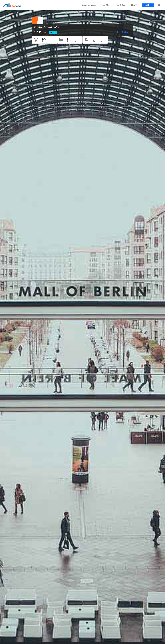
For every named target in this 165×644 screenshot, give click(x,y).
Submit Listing (148, 5)
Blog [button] (134, 5)
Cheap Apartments (90, 5)
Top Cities (107, 5)
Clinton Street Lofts (47, 27)
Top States (122, 5)
